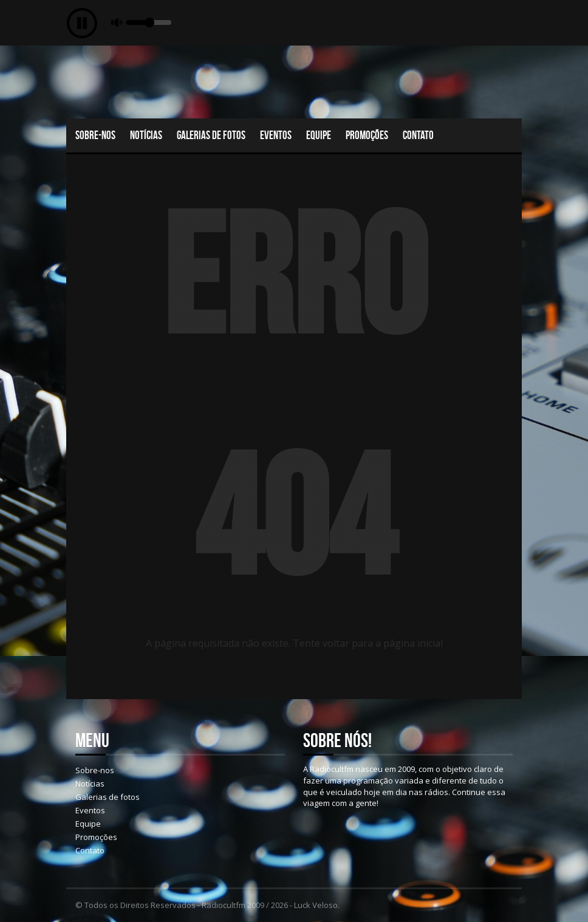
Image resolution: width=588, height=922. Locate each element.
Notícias (146, 135)
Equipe (319, 135)
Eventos (276, 135)
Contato (418, 135)
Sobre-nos (95, 135)
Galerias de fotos (211, 135)
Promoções (367, 135)
